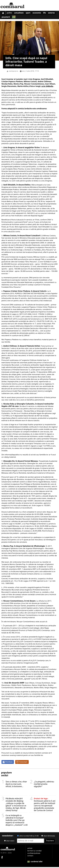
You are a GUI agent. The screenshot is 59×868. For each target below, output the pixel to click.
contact (30, 857)
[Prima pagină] (3, 13)
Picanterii (16, 18)
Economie (39, 13)
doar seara (9, 842)
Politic (10, 13)
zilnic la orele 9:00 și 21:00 (28, 837)
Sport (30, 13)
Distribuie (8, 763)
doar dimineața (48, 837)
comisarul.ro (13, 72)
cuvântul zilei (35, 862)
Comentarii (22, 763)
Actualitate (20, 13)
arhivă (30, 849)
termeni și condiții (34, 852)
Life (48, 13)
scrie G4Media (47, 87)
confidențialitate (34, 854)
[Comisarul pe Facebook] (2, 858)
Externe (5, 18)
